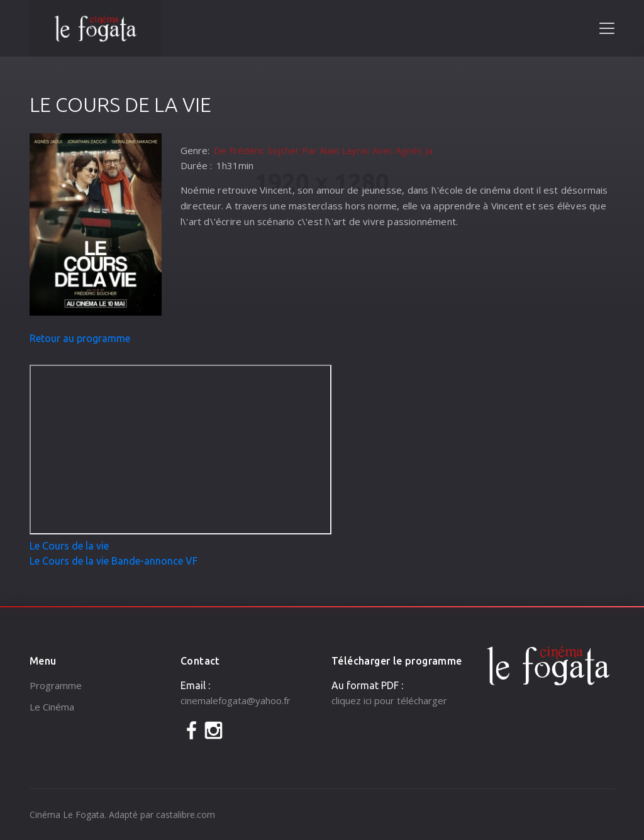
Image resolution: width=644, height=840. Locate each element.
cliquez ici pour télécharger (389, 700)
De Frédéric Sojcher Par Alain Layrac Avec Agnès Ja (323, 150)
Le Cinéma (52, 707)
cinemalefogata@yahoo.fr (236, 700)
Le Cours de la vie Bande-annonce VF (114, 561)
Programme (56, 685)
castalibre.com (186, 815)
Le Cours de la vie (69, 546)
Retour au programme (80, 338)
